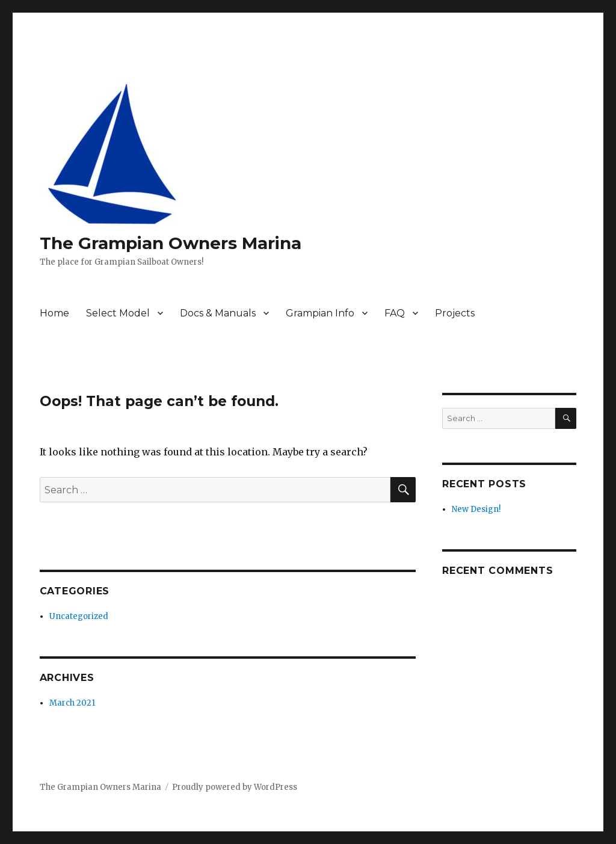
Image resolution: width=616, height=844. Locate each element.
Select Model (118, 313)
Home (54, 313)
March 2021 (72, 703)
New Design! (476, 509)
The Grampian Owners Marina (171, 243)
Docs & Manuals (218, 313)
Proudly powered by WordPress (235, 787)
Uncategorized (79, 616)
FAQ (395, 313)
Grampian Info (320, 313)
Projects (455, 313)
